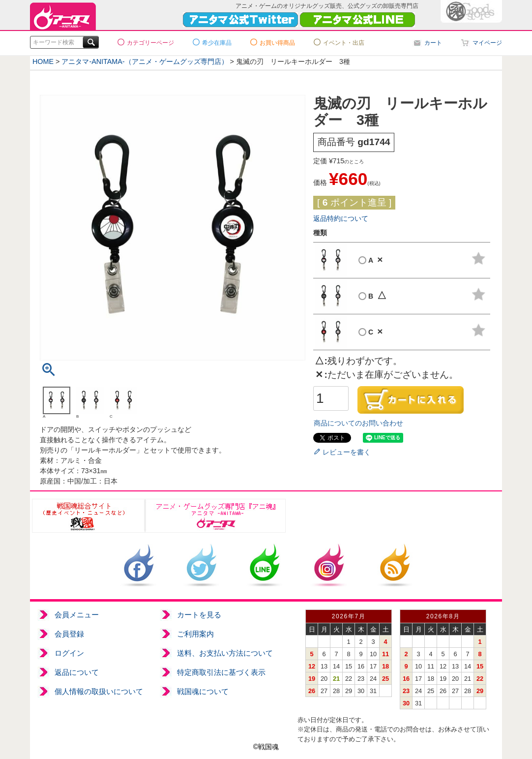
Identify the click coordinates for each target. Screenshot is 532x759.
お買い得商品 (277, 43)
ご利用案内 (195, 634)
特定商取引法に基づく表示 (221, 672)
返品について (77, 672)
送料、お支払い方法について (225, 653)
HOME (43, 61)
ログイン (69, 653)
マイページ (487, 43)
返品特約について (341, 218)
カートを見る (199, 615)
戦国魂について (203, 691)
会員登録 (69, 634)
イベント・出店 (344, 43)
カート (433, 43)
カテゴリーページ (150, 43)
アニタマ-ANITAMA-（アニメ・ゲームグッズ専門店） (145, 61)
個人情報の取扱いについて (99, 691)
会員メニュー (77, 615)
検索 (89, 42)
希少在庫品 (217, 43)
